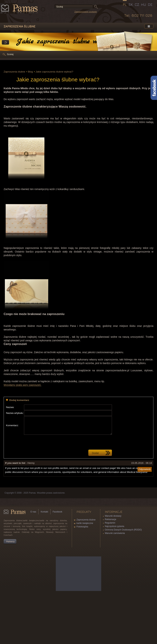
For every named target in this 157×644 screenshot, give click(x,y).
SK (131, 5)
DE (150, 5)
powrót (5, 43)
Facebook (58, 512)
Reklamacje (111, 519)
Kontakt (44, 512)
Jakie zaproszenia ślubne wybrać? (54, 72)
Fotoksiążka (82, 527)
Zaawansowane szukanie (86, 12)
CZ (137, 5)
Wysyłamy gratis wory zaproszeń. (23, 385)
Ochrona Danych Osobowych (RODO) (123, 530)
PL (125, 5)
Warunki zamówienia (115, 533)
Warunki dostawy (113, 516)
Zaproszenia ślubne (14, 72)
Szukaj (10, 54)
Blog (30, 72)
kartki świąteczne (85, 523)
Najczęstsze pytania (115, 526)
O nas (33, 512)
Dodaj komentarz (19, 400)
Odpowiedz (145, 469)
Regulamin (110, 523)
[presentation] (52, 442)
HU (144, 5)
